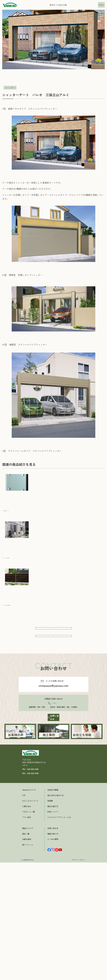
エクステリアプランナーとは (59, 951)
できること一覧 (28, 946)
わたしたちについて (30, 935)
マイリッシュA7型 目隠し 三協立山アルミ (25, 604)
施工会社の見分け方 (56, 929)
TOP (24, 929)
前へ (53, 631)
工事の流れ (27, 940)
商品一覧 (26, 968)
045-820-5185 (54, 717)
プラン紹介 (27, 951)
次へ (53, 645)
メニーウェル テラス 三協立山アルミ (22, 557)
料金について (53, 946)
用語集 (50, 935)
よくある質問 (53, 973)
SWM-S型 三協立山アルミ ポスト (20, 510)
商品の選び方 (53, 940)
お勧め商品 (27, 973)
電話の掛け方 (53, 968)
